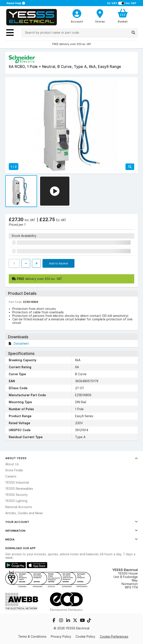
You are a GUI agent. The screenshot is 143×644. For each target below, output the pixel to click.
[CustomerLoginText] (77, 13)
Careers (11, 476)
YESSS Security (17, 495)
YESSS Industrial (17, 483)
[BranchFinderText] (100, 16)
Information (71, 531)
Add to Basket (59, 263)
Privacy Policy (61, 637)
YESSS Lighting (16, 501)
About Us (12, 464)
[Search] (133, 33)
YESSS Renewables (19, 489)
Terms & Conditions (32, 637)
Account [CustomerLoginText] (77, 21)
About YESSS (71, 458)
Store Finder (14, 470)
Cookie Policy (85, 637)
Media (71, 539)
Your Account (71, 522)
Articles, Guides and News (24, 513)
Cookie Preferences (114, 637)
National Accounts (19, 507)
